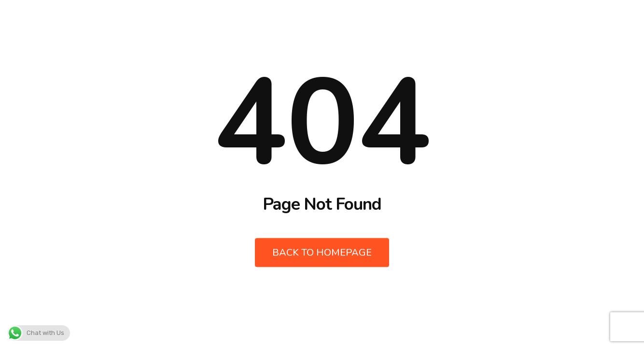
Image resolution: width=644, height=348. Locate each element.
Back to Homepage (322, 253)
